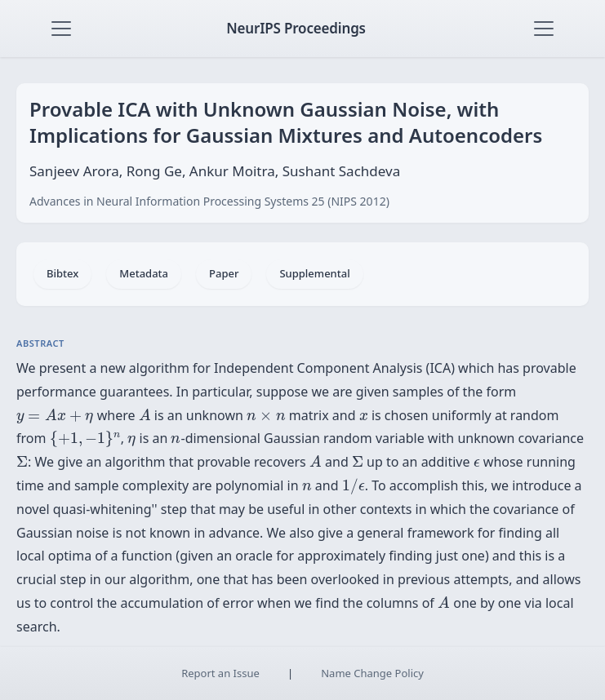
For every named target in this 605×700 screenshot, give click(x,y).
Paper (224, 273)
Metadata (144, 273)
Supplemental (314, 273)
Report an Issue (220, 673)
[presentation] (55, 416)
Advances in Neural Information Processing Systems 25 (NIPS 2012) (209, 201)
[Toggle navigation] (61, 29)
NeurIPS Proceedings (296, 28)
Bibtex (62, 273)
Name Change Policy (372, 673)
